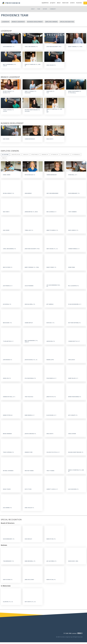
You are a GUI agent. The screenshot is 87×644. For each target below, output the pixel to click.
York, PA (4, 158)
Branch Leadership (18, 22)
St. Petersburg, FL (76, 154)
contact (74, 633)
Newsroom (65, 3)
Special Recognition (67, 22)
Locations (79, 3)
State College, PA (65, 154)
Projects (53, 3)
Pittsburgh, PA (54, 154)
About (59, 3)
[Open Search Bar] (85, 3)
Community (53, 9)
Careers (72, 3)
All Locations (5, 154)
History (45, 9)
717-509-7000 (67, 633)
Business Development (35, 22)
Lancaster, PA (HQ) (16, 154)
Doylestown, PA (35, 154)
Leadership (5, 22)
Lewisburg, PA (45, 154)
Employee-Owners (51, 22)
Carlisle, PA (26, 154)
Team (39, 9)
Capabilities (45, 3)
